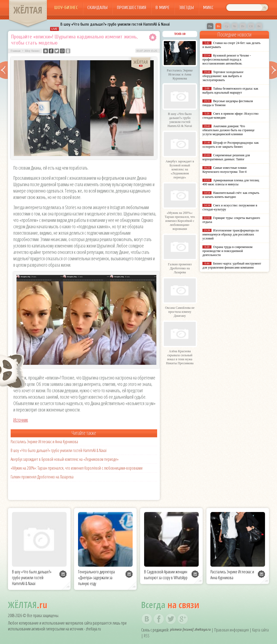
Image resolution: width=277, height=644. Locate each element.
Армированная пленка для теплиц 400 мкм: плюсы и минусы (231, 182)
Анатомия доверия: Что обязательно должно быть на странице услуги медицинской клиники (228, 130)
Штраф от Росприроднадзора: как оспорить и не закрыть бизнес (231, 145)
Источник (21, 420)
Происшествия (132, 8)
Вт (218, 26)
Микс (208, 8)
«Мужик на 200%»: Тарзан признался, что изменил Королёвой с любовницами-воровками (77, 468)
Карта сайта (260, 630)
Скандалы (97, 8)
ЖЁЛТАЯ (28, 10)
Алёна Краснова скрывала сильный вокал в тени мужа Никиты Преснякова (180, 357)
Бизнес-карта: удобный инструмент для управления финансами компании (232, 265)
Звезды (186, 8)
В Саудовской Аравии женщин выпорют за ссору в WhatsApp (166, 575)
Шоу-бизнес (66, 8)
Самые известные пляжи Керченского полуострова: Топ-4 (225, 170)
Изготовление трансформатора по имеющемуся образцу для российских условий (231, 234)
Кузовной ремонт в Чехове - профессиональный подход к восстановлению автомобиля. (227, 59)
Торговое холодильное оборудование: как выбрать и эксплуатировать (223, 76)
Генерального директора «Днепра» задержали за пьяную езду (96, 578)
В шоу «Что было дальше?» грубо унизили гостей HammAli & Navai (115, 24)
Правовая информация (231, 630)
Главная (16, 51)
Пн (210, 26)
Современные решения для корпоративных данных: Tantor (226, 157)
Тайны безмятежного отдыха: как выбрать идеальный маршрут (230, 91)
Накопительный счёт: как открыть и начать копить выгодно (231, 195)
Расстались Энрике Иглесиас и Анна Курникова (44, 442)
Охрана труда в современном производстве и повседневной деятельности (227, 251)
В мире (163, 8)
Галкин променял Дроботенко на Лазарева (42, 477)
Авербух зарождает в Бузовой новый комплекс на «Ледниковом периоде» (65, 459)
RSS (147, 636)
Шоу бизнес (32, 51)
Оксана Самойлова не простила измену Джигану (180, 312)
